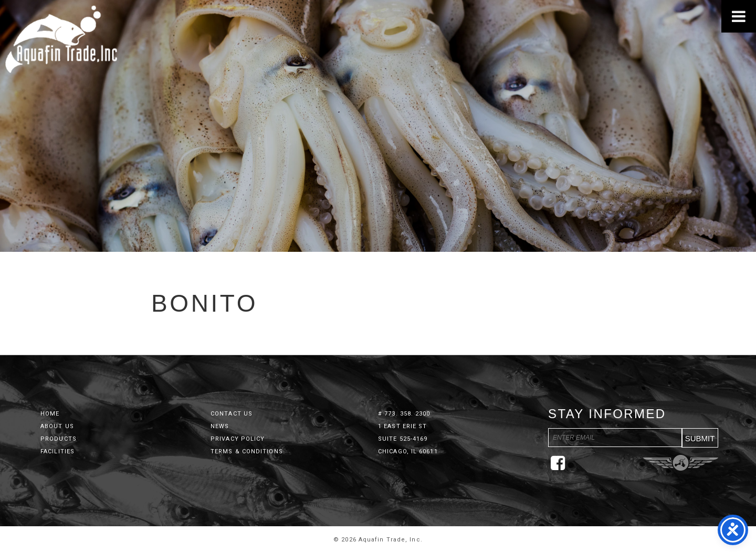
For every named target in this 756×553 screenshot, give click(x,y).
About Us (57, 426)
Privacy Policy (238, 439)
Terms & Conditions (247, 451)
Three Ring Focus (681, 463)
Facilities (57, 451)
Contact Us (232, 414)
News (220, 426)
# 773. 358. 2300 (404, 414)
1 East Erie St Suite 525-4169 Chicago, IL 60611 (408, 439)
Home (50, 414)
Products (59, 439)
